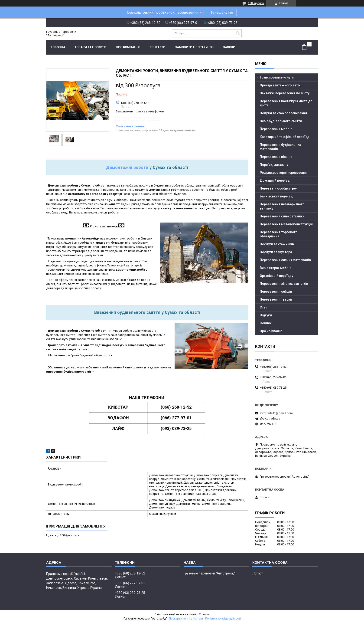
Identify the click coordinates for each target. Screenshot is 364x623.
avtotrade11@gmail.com (276, 413)
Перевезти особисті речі (279, 188)
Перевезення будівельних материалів (280, 147)
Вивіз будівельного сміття (281, 121)
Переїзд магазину (274, 165)
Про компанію (128, 47)
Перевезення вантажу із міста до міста (286, 103)
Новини (266, 323)
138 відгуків (256, 3)
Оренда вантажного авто (280, 85)
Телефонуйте (222, 12)
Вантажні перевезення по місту (285, 93)
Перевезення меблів (276, 129)
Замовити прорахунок (194, 47)
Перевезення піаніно (276, 157)
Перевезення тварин (276, 299)
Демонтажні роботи (127, 167)
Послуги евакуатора (276, 252)
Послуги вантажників (277, 244)
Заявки (229, 47)
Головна (58, 47)
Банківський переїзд (276, 196)
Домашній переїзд (275, 180)
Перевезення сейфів (276, 292)
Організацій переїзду (276, 276)
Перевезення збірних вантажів (284, 284)
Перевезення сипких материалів (285, 260)
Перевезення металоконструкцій (286, 224)
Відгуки (266, 315)
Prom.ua (204, 614)
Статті (265, 307)
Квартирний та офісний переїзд (285, 137)
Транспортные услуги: (277, 77)
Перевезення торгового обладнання (279, 234)
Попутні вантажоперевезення (283, 113)
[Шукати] (238, 33)
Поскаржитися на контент (186, 619)
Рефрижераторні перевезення (284, 173)
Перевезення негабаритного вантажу (282, 206)
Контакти (158, 47)
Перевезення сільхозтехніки (282, 216)
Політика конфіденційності (223, 619)
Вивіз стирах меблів (276, 268)
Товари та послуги (91, 47)
